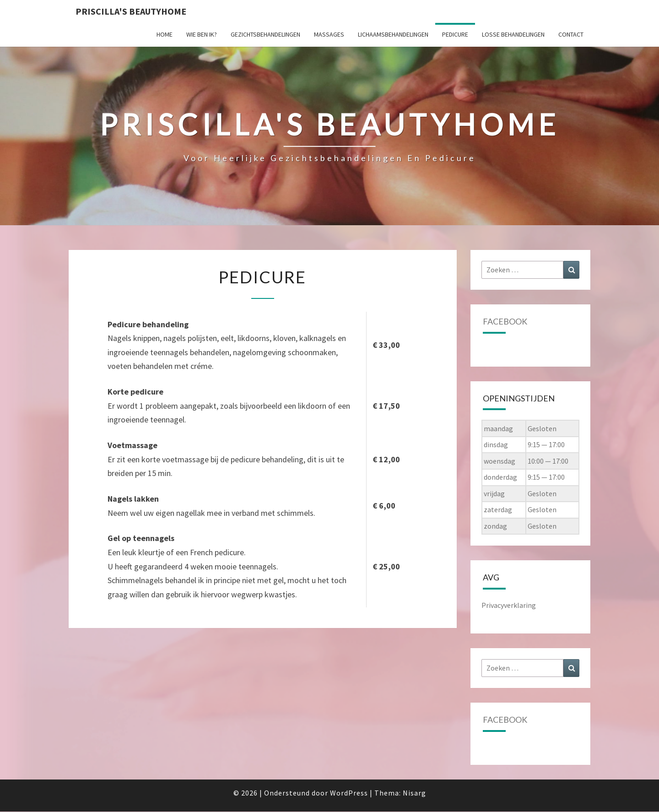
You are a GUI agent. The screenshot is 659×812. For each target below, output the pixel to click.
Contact (571, 34)
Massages (329, 34)
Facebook (505, 321)
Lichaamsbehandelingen (393, 34)
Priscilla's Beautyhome (131, 11)
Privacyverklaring (509, 605)
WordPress (349, 793)
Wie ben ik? (202, 34)
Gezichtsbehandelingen (265, 34)
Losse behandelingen (513, 34)
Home (165, 34)
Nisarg (414, 793)
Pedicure (455, 34)
